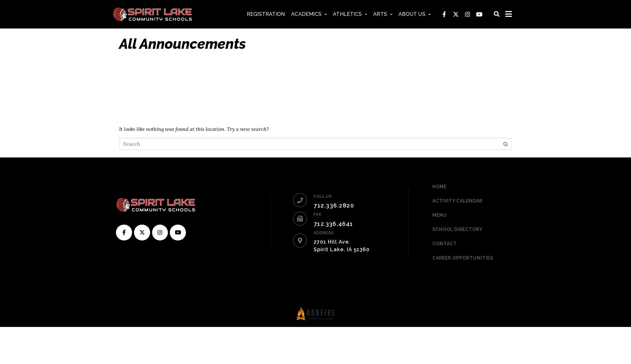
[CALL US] (300, 200)
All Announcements (182, 44)
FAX (318, 214)
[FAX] (300, 219)
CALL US (323, 196)
